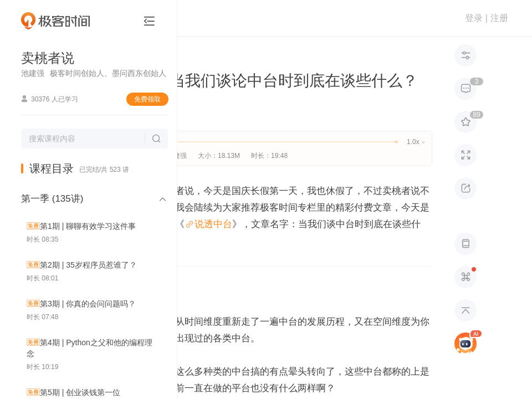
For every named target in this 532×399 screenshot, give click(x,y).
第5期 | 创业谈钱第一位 (80, 392)
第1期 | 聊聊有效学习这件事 (88, 226)
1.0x (415, 142)
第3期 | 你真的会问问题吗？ (88, 304)
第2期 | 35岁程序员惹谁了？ (88, 265)
